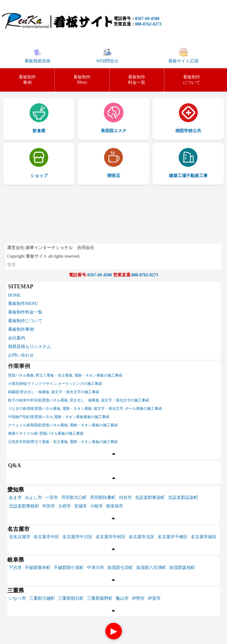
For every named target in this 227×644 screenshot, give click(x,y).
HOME (14, 295)
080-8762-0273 (148, 24)
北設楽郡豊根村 (24, 506)
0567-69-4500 (147, 19)
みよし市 (33, 498)
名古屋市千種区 (173, 537)
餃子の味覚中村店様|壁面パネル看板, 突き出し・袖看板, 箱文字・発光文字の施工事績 (78, 400)
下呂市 (15, 568)
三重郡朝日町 (71, 598)
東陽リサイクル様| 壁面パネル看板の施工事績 (46, 433)
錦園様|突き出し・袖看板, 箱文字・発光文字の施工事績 (53, 392)
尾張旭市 (115, 506)
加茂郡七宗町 (120, 568)
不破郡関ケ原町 (69, 568)
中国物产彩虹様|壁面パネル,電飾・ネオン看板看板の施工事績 (59, 417)
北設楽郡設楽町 (183, 498)
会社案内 (17, 338)
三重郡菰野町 (100, 598)
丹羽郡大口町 (74, 498)
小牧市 (96, 506)
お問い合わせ (21, 355)
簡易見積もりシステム (29, 347)
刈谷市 (125, 498)
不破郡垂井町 (38, 568)
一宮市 (52, 498)
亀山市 (122, 598)
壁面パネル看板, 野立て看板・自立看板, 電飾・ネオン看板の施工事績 (65, 375)
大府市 (65, 506)
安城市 (80, 506)
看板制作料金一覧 (25, 312)
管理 (11, 265)
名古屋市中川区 (77, 537)
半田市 (49, 506)
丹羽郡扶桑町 (103, 498)
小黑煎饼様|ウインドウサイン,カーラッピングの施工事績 (55, 384)
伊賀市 (154, 598)
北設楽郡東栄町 (150, 498)
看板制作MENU (23, 304)
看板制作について (25, 321)
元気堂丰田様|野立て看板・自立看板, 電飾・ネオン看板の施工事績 (63, 442)
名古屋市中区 (46, 537)
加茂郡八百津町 (151, 568)
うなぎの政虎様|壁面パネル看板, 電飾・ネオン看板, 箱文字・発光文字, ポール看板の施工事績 (85, 409)
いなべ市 (18, 598)
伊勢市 (138, 598)
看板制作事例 (21, 329)
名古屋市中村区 (111, 537)
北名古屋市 (20, 537)
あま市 (15, 498)
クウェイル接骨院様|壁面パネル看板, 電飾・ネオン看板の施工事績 (63, 425)
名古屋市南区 (204, 537)
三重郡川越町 (42, 598)
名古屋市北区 (142, 537)
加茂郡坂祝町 (182, 568)
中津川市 (96, 568)
